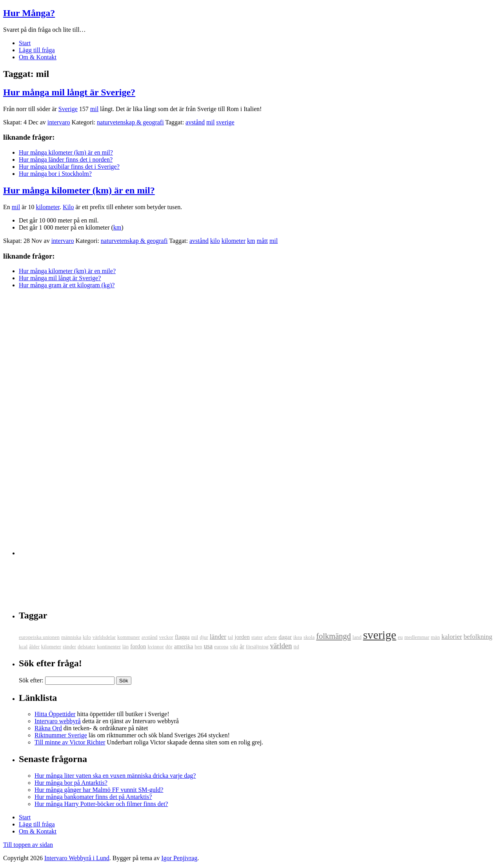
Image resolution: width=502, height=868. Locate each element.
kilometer (48, 207)
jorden (242, 637)
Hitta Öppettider (55, 714)
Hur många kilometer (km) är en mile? (67, 271)
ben (198, 646)
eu (400, 637)
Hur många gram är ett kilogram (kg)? (67, 285)
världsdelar (104, 637)
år (242, 646)
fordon (138, 646)
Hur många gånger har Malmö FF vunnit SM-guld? (99, 790)
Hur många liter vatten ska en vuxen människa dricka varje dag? (115, 776)
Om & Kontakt (38, 57)
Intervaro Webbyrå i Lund (77, 858)
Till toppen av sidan (28, 845)
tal (230, 637)
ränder (69, 646)
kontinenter (109, 646)
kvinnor (156, 646)
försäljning (257, 646)
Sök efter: (31, 680)
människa (71, 637)
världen (281, 646)
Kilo (68, 207)
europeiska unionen (39, 637)
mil (94, 109)
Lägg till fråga (37, 50)
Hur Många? (29, 13)
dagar (285, 637)
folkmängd (334, 636)
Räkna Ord (48, 728)
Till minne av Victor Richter (70, 742)
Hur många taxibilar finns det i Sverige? (69, 167)
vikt (234, 646)
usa (208, 646)
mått (262, 241)
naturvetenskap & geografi (130, 122)
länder (218, 637)
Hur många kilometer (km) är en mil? (66, 152)
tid (296, 646)
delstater (86, 646)
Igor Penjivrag (179, 858)
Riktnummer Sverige (61, 735)
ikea (298, 637)
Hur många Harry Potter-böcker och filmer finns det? (101, 804)
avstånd (195, 122)
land (357, 637)
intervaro (59, 122)
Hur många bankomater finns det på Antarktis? (93, 797)
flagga (182, 637)
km (117, 227)
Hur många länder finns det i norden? (66, 160)
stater (257, 637)
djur (204, 637)
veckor (166, 637)
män (436, 637)
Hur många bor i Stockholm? (55, 174)
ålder (34, 646)
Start (25, 43)
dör (169, 646)
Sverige (68, 109)
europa (221, 646)
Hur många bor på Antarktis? (71, 783)
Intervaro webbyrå (58, 721)
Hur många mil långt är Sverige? (69, 92)
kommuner (129, 637)
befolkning (478, 637)
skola (309, 637)
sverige (225, 122)
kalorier (452, 637)
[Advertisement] (35, 420)
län (125, 646)
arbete (271, 637)
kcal (23, 646)
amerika (184, 646)
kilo (215, 241)
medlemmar (417, 637)
